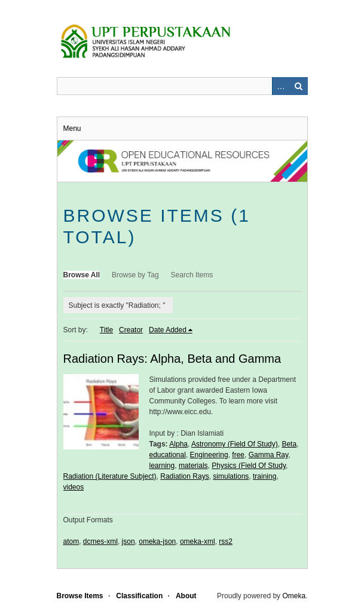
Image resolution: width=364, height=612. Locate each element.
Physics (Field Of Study (249, 466)
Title (106, 330)
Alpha (178, 444)
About (186, 596)
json (129, 541)
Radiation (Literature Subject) (110, 476)
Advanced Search (281, 86)
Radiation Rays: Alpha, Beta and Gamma (172, 359)
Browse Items (80, 596)
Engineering (209, 455)
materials (193, 466)
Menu (72, 128)
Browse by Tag (135, 275)
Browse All (82, 275)
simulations (231, 476)
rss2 (226, 541)
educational (168, 455)
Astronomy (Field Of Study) (235, 444)
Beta (289, 444)
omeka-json (157, 541)
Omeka (294, 596)
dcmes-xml (100, 541)
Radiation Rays (184, 476)
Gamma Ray (268, 455)
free (238, 455)
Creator (131, 330)
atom (71, 541)
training (264, 476)
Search (299, 86)
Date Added (168, 330)
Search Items (192, 275)
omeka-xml (198, 541)
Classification (139, 596)
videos (74, 487)
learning (162, 466)
